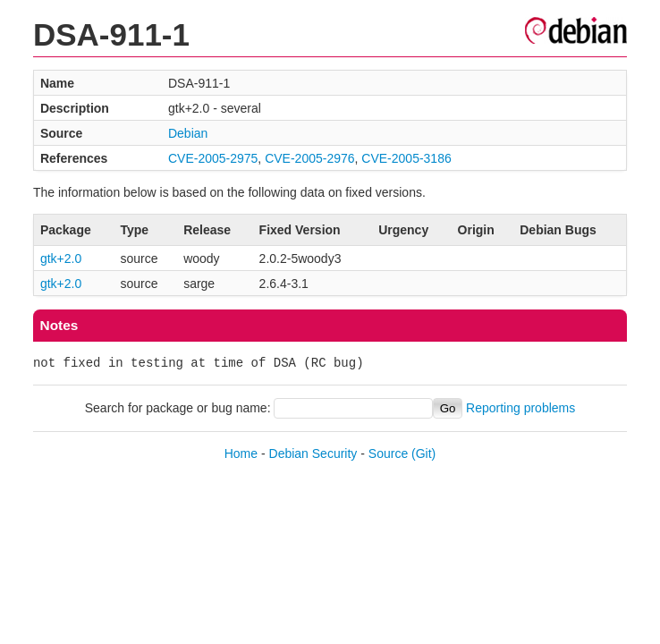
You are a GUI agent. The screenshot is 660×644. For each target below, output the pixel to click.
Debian (188, 133)
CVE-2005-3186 (406, 158)
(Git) (423, 453)
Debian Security (313, 453)
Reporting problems (520, 408)
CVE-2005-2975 (213, 158)
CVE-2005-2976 (309, 158)
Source (388, 453)
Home (241, 453)
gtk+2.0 (61, 258)
